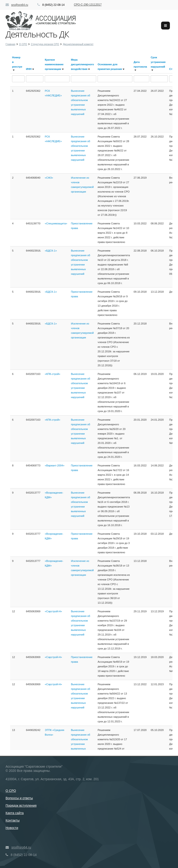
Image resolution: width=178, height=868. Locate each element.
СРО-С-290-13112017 (88, 5)
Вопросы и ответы (19, 798)
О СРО (11, 791)
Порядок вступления (21, 806)
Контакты (13, 820)
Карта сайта (15, 813)
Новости (12, 828)
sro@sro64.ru (20, 5)
